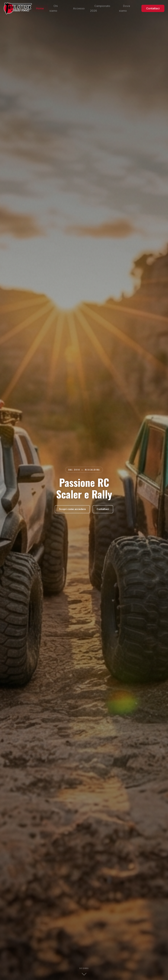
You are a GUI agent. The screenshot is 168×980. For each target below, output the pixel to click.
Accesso (87, 9)
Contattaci (154, 9)
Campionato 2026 (108, 9)
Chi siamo (70, 9)
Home (54, 9)
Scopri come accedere (72, 509)
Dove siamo (132, 9)
